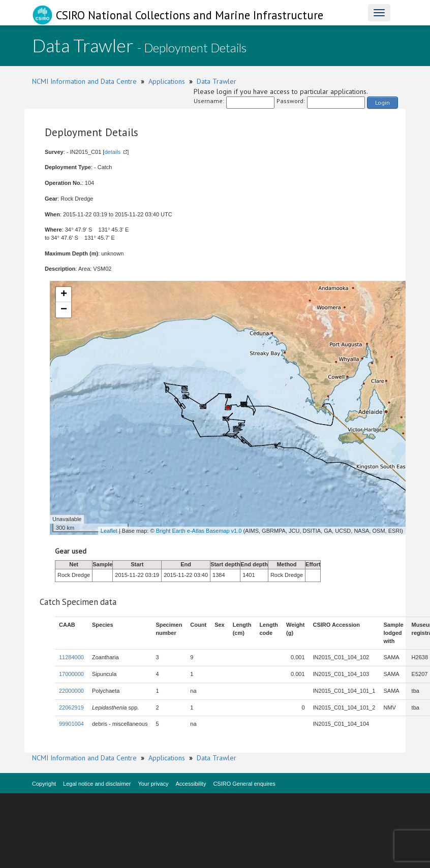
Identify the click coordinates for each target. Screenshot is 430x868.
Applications (167, 81)
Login (382, 102)
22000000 (71, 691)
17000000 (71, 674)
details (112, 152)
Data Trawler (217, 81)
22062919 (71, 708)
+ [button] (64, 295)
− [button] (64, 310)
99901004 (71, 724)
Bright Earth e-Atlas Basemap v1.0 (199, 531)
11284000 (71, 657)
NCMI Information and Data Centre (84, 81)
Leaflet (109, 531)
